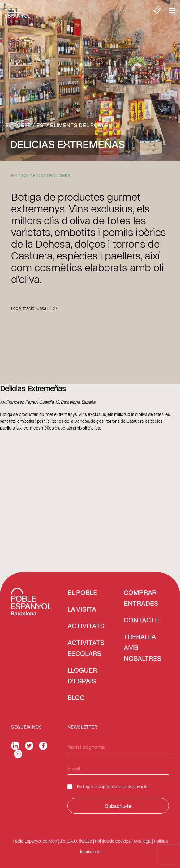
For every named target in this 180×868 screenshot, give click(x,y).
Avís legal (142, 841)
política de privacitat (132, 786)
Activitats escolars (86, 649)
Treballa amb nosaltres (142, 648)
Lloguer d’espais (82, 676)
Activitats (86, 626)
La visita (82, 610)
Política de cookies (113, 841)
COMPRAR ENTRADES (141, 599)
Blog (76, 698)
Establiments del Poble (72, 125)
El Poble (18, 125)
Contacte (141, 621)
